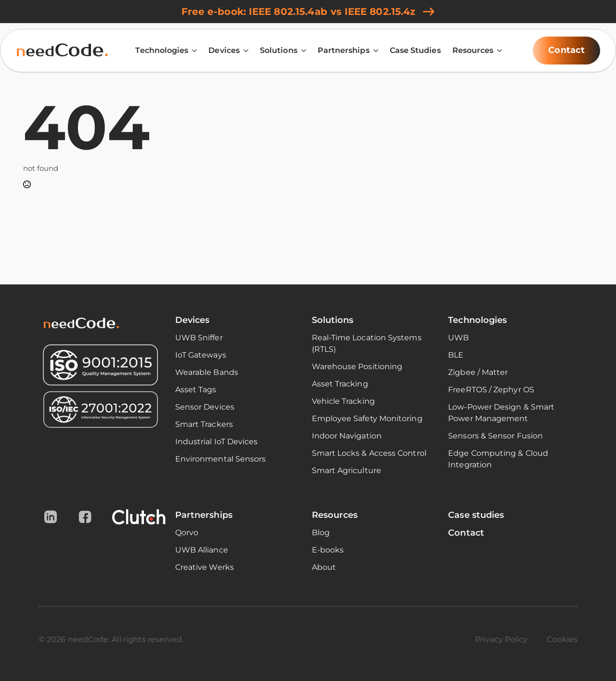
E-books (328, 550)
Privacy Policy (501, 639)
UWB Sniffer (199, 338)
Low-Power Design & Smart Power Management (501, 413)
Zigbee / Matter (478, 372)
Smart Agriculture (346, 470)
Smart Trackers (204, 424)
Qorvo (187, 533)
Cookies (562, 639)
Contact (466, 533)
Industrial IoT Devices (217, 442)
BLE (456, 355)
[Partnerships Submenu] (374, 51)
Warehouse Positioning (357, 366)
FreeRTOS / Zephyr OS (491, 390)
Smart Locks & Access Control (369, 453)
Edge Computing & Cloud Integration (498, 459)
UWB (458, 338)
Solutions (279, 50)
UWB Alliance (202, 550)
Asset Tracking (340, 384)
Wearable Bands (207, 372)
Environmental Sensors (221, 459)
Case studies (476, 515)
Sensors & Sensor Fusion (495, 436)
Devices (224, 50)
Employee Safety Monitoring (367, 418)
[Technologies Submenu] (192, 51)
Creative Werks (205, 567)
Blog (321, 533)
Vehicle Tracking (343, 401)
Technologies (162, 50)
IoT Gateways (201, 355)
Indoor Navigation (347, 436)
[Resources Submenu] (498, 51)
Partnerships (344, 50)
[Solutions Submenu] (302, 51)
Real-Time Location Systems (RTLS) (367, 343)
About (324, 567)
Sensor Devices (205, 407)
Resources (473, 50)
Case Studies (415, 50)
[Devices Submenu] (244, 51)
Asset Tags (196, 390)
